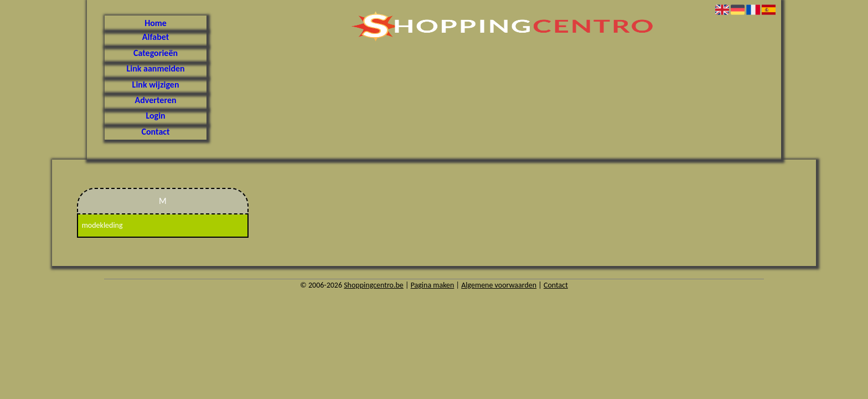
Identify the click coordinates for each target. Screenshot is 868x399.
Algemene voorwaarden (499, 285)
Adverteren (156, 100)
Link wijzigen (156, 85)
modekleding (102, 225)
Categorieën (156, 53)
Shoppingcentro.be (374, 285)
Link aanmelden (155, 68)
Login (155, 116)
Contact (156, 132)
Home (156, 23)
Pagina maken (433, 285)
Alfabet (156, 37)
